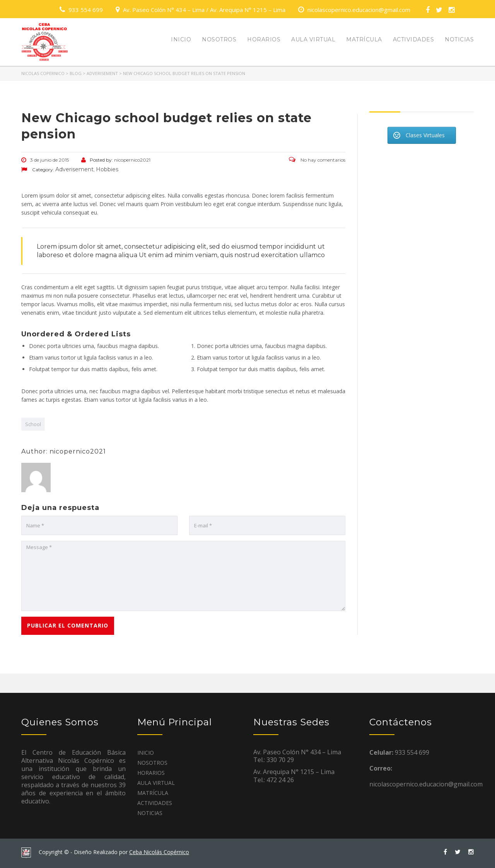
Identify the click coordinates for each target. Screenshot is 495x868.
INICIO (181, 39)
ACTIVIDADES (414, 39)
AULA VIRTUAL (313, 39)
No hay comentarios (317, 160)
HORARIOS (264, 39)
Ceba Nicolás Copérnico (159, 852)
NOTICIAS (459, 39)
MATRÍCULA (364, 39)
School (33, 424)
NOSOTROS (219, 39)
